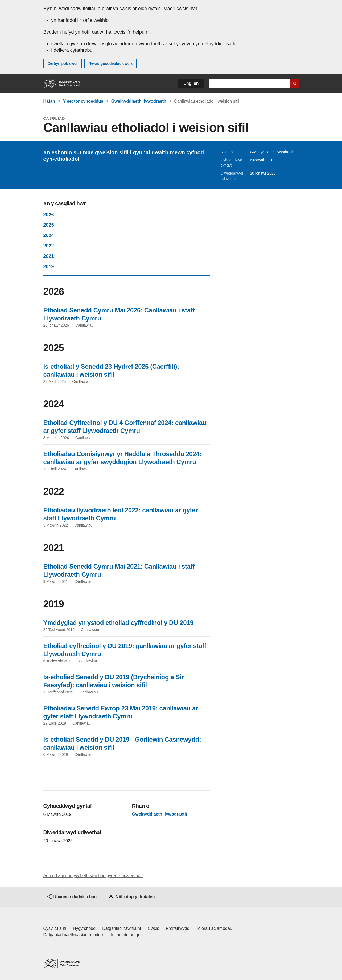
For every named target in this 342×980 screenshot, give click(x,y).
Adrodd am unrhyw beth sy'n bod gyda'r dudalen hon (93, 876)
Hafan (49, 101)
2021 (49, 256)
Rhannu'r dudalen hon (75, 897)
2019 (49, 267)
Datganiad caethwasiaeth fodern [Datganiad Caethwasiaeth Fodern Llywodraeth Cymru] (74, 935)
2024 (49, 235)
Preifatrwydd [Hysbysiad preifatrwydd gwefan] (178, 928)
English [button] (191, 83)
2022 (49, 246)
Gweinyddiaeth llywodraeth (139, 101)
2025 (49, 225)
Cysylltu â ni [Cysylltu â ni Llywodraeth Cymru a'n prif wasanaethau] (55, 928)
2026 (49, 215)
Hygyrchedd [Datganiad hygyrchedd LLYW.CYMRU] (84, 928)
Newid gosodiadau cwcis (111, 63)
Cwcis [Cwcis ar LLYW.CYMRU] (153, 928)
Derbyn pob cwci (63, 63)
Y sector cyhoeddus (83, 101)
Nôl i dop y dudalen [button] (135, 897)
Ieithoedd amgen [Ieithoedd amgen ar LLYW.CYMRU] (127, 935)
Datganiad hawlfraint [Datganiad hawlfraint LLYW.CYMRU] (122, 928)
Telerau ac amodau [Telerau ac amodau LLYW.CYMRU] (214, 928)
